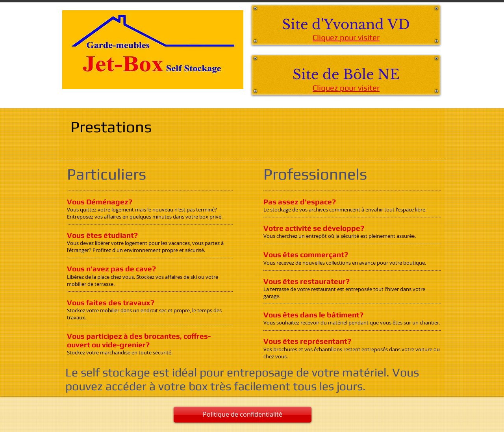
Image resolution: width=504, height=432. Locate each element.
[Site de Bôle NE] (346, 75)
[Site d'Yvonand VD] (346, 25)
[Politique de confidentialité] (243, 415)
